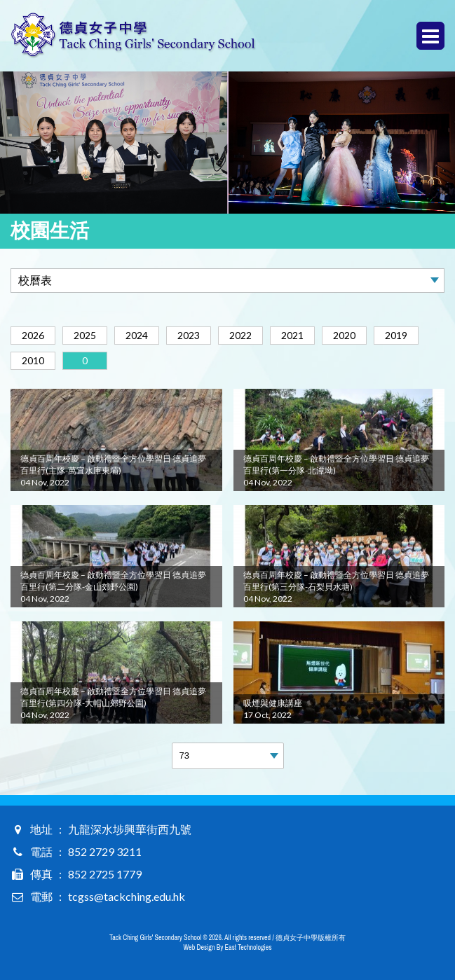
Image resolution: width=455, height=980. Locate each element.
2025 (85, 335)
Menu (430, 36)
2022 (240, 335)
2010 (33, 360)
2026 (33, 335)
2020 (344, 335)
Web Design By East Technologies (228, 947)
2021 (292, 335)
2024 (137, 335)
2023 (189, 335)
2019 (396, 335)
